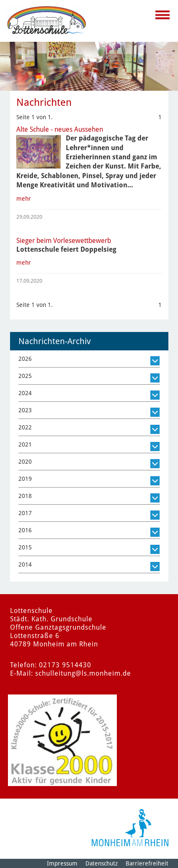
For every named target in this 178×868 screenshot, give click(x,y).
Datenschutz (102, 863)
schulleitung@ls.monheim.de (83, 673)
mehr (24, 199)
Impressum (62, 863)
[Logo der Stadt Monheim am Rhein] (130, 828)
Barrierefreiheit (147, 863)
